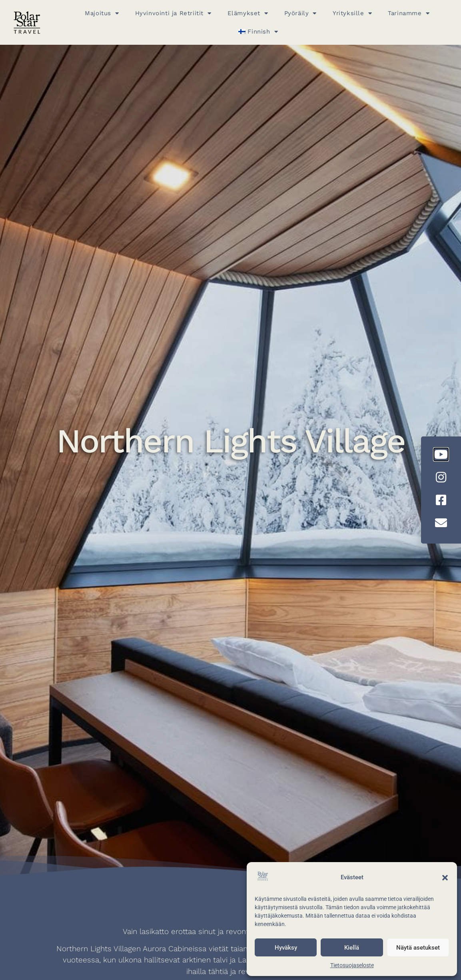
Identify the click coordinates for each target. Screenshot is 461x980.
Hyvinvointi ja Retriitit (173, 13)
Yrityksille (352, 13)
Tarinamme (409, 13)
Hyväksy (286, 948)
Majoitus (102, 13)
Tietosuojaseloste (352, 965)
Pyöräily (300, 13)
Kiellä (352, 948)
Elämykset (248, 13)
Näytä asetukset (418, 948)
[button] (445, 878)
